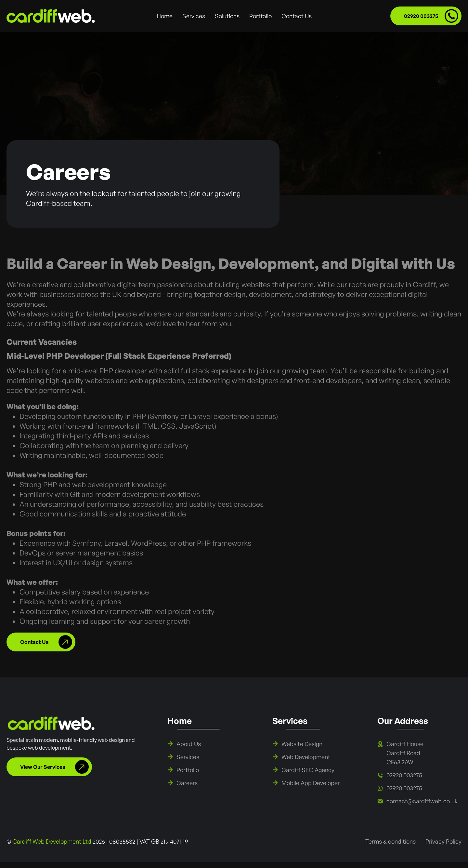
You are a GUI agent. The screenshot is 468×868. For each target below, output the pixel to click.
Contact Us (297, 16)
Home (165, 16)
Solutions (227, 16)
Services (194, 16)
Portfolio (260, 16)
